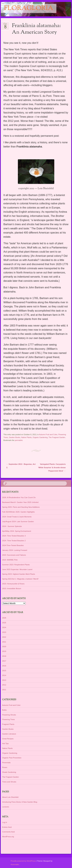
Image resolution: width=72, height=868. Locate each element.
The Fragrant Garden (57, 437)
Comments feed (9, 832)
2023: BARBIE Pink (10, 560)
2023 (4, 632)
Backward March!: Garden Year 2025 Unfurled (20, 502)
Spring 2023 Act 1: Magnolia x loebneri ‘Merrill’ (20, 579)
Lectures (6, 807)
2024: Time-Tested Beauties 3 (14, 536)
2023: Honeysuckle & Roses (13, 584)
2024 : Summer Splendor (12, 526)
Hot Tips (5, 743)
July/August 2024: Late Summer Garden (18, 522)
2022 (4, 637)
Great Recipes (8, 739)
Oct (5, 25)
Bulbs (5, 710)
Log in (5, 822)
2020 (4, 647)
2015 (4, 671)
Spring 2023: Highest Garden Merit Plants (19, 574)
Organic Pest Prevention (12, 758)
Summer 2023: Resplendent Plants (16, 565)
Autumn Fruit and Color (48, 434)
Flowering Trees (9, 719)
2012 (4, 685)
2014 (4, 675)
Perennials (6, 763)
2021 (4, 642)
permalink (19, 440)
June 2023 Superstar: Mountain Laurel (17, 569)
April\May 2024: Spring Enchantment (17, 531)
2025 (4, 623)
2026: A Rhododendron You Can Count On (19, 497)
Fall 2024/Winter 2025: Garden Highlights (19, 512)
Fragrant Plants (8, 724)
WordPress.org (8, 837)
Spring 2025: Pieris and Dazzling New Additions (21, 507)
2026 (4, 618)
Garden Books (14, 437)
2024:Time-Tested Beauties (13, 545)
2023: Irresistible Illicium (12, 588)
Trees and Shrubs (9, 782)
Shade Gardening (9, 772)
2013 (4, 680)
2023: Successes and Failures (14, 555)
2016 (4, 666)
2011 (4, 690)
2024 (4, 627)
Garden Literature (9, 734)
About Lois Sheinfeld (10, 797)
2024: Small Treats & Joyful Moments (17, 517)
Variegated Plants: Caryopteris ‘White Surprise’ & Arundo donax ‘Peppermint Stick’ (52, 467)
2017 (4, 661)
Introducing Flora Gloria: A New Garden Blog (20, 802)
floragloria (29, 8)
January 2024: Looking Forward (15, 550)
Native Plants (26, 437)
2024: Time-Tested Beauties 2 (14, 541)
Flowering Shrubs (9, 715)
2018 (4, 656)
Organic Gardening (40, 437)
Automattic (15, 864)
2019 (4, 651)
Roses (5, 767)
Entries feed (7, 827)
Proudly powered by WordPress (23, 861)
